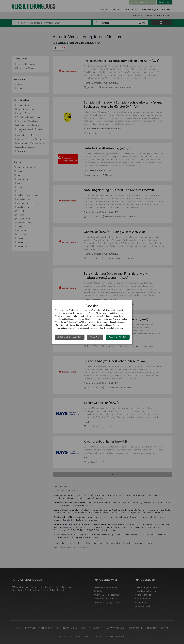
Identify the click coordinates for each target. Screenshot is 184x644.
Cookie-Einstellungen (70, 337)
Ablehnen (95, 337)
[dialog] (92, 322)
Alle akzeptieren (118, 337)
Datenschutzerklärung (113, 328)
